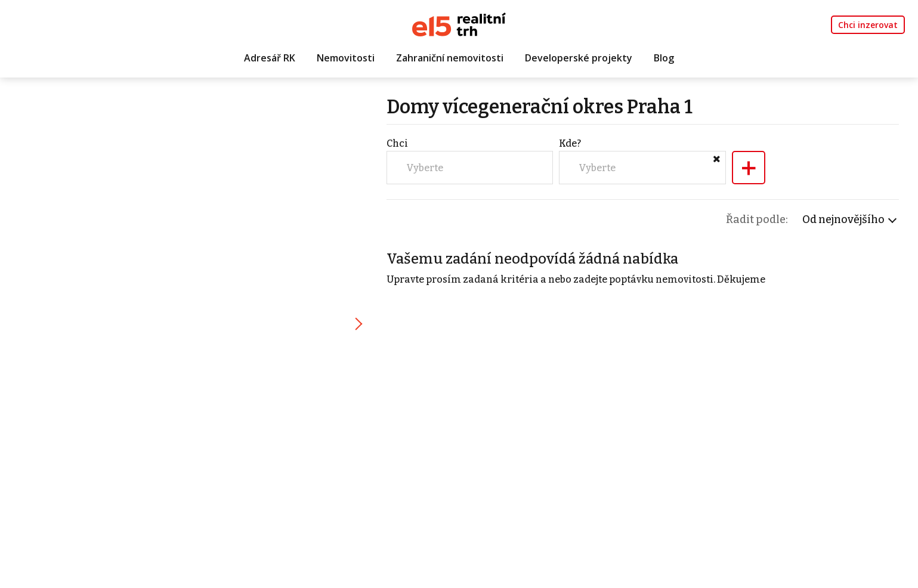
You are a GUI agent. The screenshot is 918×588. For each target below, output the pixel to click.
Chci (397, 143)
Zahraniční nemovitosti (450, 58)
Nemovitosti (346, 58)
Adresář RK (270, 58)
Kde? (570, 143)
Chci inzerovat (868, 25)
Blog (664, 58)
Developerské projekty (579, 58)
